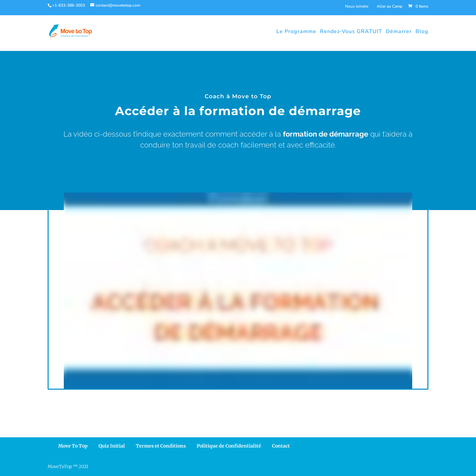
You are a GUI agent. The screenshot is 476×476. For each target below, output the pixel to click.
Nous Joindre (357, 6)
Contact (281, 446)
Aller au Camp (390, 6)
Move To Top (73, 446)
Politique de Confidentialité (229, 446)
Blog (422, 31)
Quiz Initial (112, 446)
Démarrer (399, 31)
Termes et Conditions (161, 446)
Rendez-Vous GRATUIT (351, 31)
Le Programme (296, 31)
